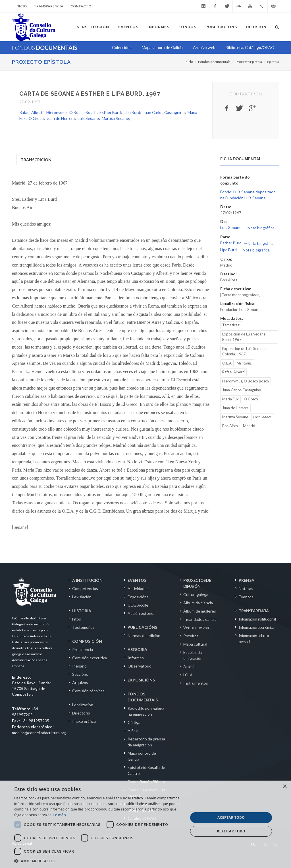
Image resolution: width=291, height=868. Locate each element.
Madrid (249, 426)
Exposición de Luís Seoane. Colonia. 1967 (244, 351)
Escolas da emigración (193, 655)
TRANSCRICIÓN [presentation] (36, 160)
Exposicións (138, 597)
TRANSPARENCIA (254, 611)
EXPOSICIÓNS (141, 680)
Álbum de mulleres (200, 611)
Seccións (80, 674)
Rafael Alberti (31, 112)
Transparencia (49, 6)
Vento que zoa (196, 628)
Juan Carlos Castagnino (164, 112)
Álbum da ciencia (198, 603)
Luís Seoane (88, 118)
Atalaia (189, 667)
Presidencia (83, 649)
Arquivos (80, 682)
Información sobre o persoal (254, 638)
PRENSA (247, 580)
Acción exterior (141, 613)
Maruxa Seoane (115, 118)
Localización (83, 705)
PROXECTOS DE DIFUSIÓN (197, 583)
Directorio (81, 713)
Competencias (85, 588)
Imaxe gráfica (84, 721)
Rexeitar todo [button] (231, 831)
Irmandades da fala (200, 619)
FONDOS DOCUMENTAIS (143, 697)
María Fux (230, 399)
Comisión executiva (90, 658)
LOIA (188, 675)
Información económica (256, 627)
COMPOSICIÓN (87, 641)
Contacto (81, 6)
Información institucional (257, 619)
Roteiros (191, 636)
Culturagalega (196, 594)
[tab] (36, 159)
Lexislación (82, 597)
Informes (136, 658)
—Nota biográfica (259, 228)
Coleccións (122, 47)
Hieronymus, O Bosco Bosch (71, 112)
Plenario (79, 666)
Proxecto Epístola (41, 62)
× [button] (285, 787)
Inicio (21, 6)
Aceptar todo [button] (231, 817)
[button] (99, 861)
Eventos (246, 597)
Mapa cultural (195, 644)
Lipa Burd (132, 112)
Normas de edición (144, 635)
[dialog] (145, 824)
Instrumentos (196, 683)
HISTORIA (82, 611)
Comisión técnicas (88, 691)
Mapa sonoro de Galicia (142, 756)
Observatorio (140, 666)
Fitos (77, 619)
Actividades (138, 588)
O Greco (36, 118)
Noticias (246, 588)
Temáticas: (231, 325)
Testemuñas (83, 627)
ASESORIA (137, 649)
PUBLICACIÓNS (142, 627)
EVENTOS (137, 580)
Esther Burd (110, 112)
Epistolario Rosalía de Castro (146, 770)
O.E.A (227, 363)
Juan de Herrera (61, 118)
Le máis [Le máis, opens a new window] (60, 815)
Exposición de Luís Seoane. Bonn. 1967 (244, 337)
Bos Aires (230, 426)
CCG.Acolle (138, 605)
